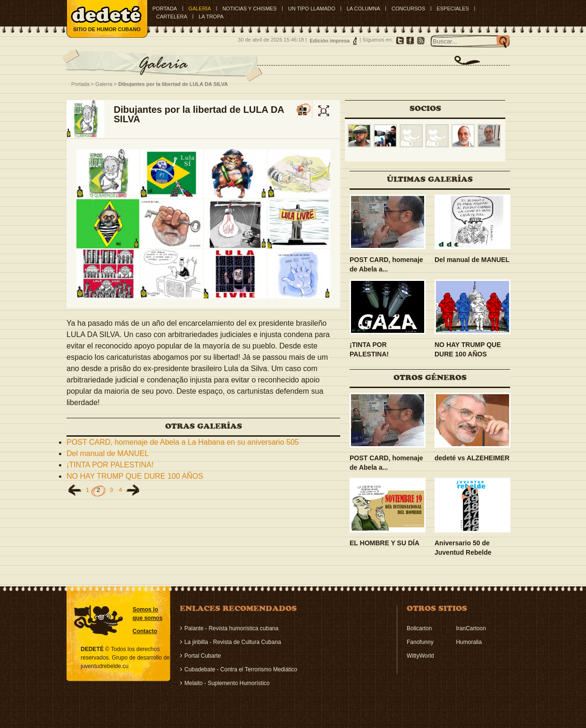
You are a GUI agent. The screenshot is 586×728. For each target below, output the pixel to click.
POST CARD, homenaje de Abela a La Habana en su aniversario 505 (183, 442)
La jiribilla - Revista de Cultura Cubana (233, 642)
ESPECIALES (452, 8)
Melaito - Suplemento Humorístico (227, 683)
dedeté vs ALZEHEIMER (472, 458)
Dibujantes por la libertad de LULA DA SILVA (173, 84)
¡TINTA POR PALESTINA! (110, 465)
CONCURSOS (409, 8)
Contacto (145, 631)
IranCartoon (471, 628)
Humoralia (469, 642)
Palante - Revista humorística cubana (231, 628)
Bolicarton (419, 628)
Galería (104, 84)
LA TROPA (211, 17)
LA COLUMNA (364, 8)
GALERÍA (200, 8)
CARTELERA (172, 17)
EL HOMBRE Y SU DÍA (385, 543)
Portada (165, 8)
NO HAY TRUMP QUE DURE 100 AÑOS (135, 476)
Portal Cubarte (203, 656)
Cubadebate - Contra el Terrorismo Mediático (241, 669)
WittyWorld (420, 656)
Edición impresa (330, 41)
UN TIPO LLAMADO (311, 8)
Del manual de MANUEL (108, 453)
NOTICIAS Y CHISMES (249, 8)
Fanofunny (420, 642)
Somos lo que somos (147, 614)
